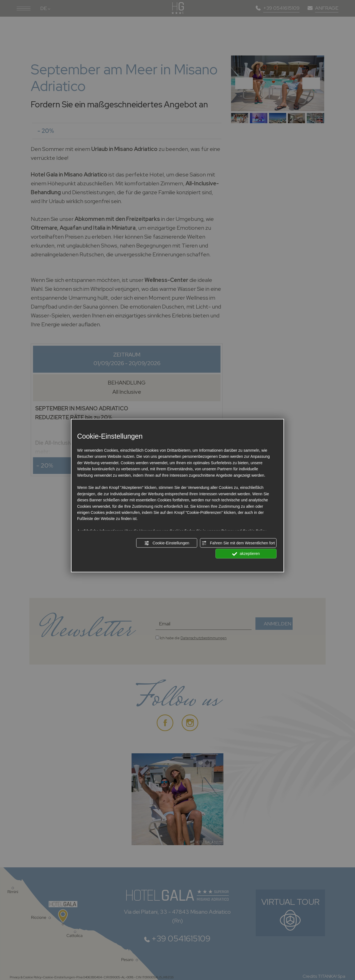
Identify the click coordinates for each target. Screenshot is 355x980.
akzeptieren (246, 554)
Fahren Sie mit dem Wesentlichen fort (238, 543)
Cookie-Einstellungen (167, 543)
